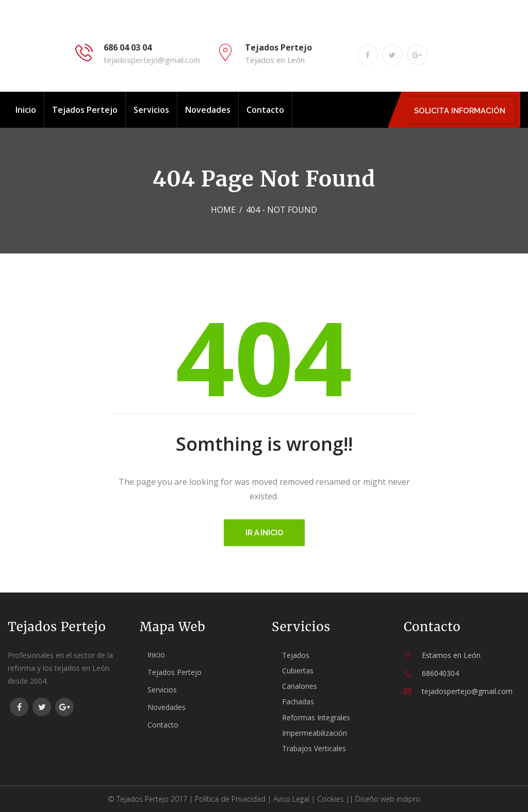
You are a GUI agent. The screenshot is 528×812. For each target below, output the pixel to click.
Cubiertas (298, 671)
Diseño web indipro (388, 799)
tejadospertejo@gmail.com (152, 60)
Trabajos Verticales (314, 748)
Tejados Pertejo (85, 110)
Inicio (26, 110)
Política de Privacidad (230, 799)
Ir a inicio (264, 533)
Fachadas (298, 701)
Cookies (331, 799)
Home (223, 210)
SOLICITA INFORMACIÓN (463, 110)
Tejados (296, 655)
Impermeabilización (315, 733)
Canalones (300, 686)
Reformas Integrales (316, 717)
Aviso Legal (291, 799)
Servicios (151, 110)
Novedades (208, 110)
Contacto (265, 110)
